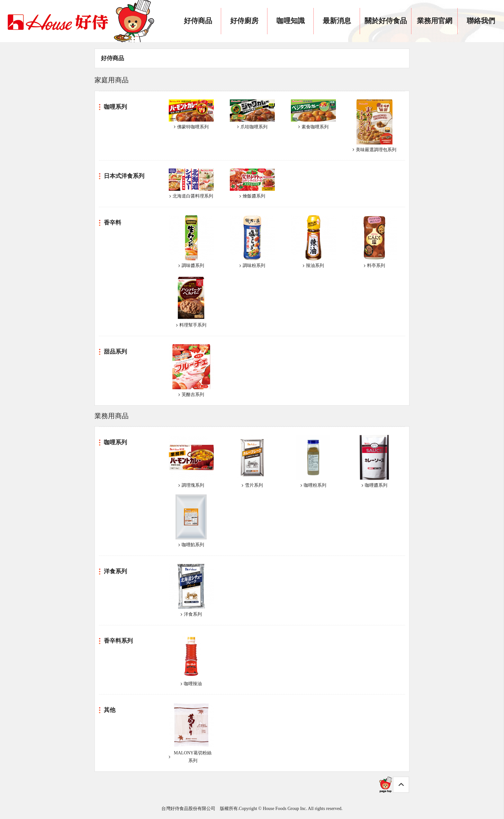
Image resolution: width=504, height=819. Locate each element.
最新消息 (337, 21)
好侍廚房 (244, 21)
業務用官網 (435, 21)
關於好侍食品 (386, 21)
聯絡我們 (481, 21)
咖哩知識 (291, 21)
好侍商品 (198, 21)
